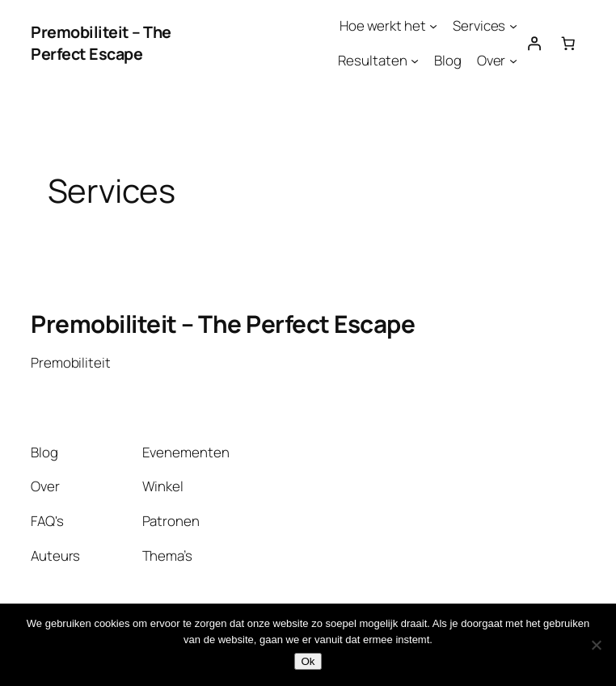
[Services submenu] (513, 26)
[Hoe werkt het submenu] (433, 26)
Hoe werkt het (383, 25)
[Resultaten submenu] (415, 61)
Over (492, 60)
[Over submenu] (513, 61)
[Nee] (596, 645)
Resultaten (372, 60)
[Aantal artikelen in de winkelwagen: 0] (568, 43)
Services (479, 25)
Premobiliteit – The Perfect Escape (101, 43)
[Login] (534, 43)
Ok (308, 661)
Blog (448, 60)
